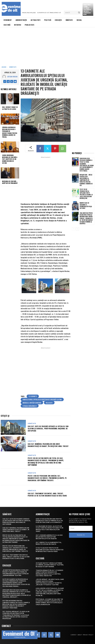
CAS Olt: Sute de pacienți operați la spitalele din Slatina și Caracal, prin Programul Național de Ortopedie (48, 428)
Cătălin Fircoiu (12, 77)
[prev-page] (74, 229)
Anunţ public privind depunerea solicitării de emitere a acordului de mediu (87, 10)
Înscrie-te (81, 535)
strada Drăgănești (30, 406)
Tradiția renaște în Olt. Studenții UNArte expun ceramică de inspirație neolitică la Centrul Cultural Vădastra (49, 573)
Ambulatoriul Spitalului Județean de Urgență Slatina (42, 399)
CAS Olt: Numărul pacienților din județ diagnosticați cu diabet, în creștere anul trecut (48, 445)
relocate (49, 403)
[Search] (79, 13)
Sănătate (13, 67)
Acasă (4, 67)
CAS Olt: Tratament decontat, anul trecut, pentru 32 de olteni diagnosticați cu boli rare (47, 494)
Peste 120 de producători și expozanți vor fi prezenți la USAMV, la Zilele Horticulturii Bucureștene (86, 194)
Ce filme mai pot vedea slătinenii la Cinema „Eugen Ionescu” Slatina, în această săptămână (50, 565)
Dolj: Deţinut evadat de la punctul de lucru (10, 108)
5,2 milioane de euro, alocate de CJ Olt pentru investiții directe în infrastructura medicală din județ (49, 529)
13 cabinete (33, 396)
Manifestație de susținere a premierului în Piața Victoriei (86, 206)
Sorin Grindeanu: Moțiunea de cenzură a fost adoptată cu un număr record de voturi (10, 159)
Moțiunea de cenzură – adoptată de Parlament (10, 182)
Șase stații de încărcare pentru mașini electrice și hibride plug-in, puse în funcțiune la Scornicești (49, 521)
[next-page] (77, 229)
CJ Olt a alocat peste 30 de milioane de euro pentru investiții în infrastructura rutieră (50, 550)
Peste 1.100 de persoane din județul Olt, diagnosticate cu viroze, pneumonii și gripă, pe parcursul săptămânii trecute (47, 478)
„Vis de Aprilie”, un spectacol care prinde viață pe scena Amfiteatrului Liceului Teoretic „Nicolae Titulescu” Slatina (50, 582)
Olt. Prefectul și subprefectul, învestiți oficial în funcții (49, 543)
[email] (81, 528)
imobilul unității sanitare (32, 403)
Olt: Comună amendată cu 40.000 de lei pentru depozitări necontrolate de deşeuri (49, 537)
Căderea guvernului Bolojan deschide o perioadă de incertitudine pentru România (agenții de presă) (10, 132)
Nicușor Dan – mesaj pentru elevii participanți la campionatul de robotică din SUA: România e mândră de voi (86, 180)
